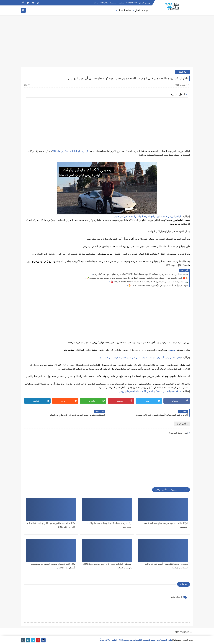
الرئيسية (145, 10)
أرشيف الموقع (145, 3)
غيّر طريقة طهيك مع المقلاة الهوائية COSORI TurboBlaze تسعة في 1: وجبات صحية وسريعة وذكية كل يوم (141, 274)
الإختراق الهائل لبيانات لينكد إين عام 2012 (70, 151)
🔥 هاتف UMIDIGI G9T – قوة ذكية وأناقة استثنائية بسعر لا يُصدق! (158, 285)
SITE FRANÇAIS (101, 3)
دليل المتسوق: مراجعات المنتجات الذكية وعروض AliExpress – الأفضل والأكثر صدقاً (136, 640)
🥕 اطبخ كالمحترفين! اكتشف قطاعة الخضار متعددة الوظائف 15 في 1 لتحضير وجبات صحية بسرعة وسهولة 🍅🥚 (137, 278)
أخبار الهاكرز (182, 72)
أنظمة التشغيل (125, 10)
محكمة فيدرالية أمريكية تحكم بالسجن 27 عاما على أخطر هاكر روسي (150, 391)
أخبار (137, 10)
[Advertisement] (107, 42)
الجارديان (172, 350)
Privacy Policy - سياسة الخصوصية (124, 3)
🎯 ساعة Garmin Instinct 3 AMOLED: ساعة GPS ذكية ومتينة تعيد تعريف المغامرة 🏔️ (149, 282)
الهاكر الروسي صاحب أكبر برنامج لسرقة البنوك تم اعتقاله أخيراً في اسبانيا (147, 216)
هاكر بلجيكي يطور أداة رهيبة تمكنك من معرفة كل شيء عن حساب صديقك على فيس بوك (140, 358)
